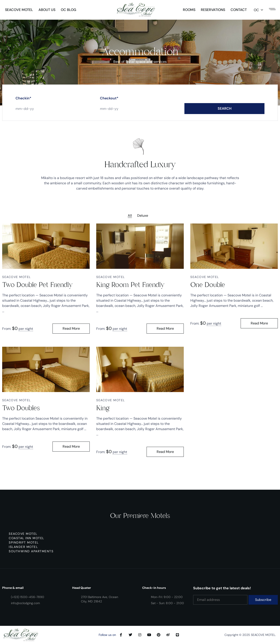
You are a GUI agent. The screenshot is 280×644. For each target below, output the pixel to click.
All (130, 216)
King (103, 408)
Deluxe (143, 216)
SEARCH (225, 113)
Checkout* (109, 103)
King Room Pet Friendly (130, 285)
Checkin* (23, 103)
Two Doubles (21, 408)
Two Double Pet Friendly (37, 285)
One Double (208, 285)
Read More (71, 328)
